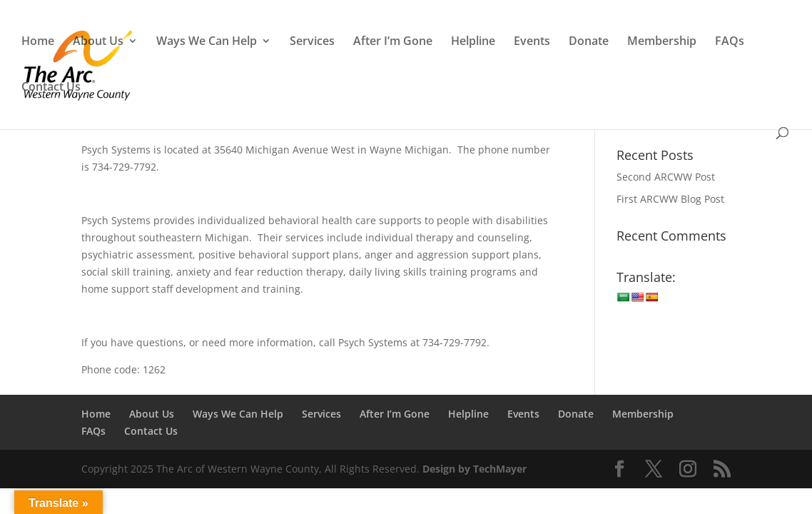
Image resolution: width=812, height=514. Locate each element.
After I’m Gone (393, 42)
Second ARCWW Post (666, 177)
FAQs (730, 42)
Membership (662, 42)
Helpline (473, 42)
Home (38, 42)
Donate (589, 42)
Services (312, 42)
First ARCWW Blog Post (670, 199)
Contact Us (51, 88)
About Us (98, 42)
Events (532, 42)
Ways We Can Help (207, 42)
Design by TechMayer (474, 469)
